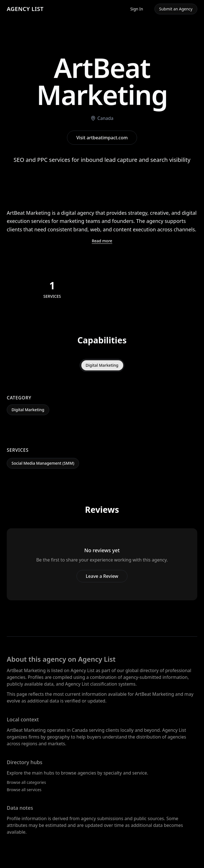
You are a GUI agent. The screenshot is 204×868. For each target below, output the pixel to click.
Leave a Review (102, 576)
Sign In (137, 9)
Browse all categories (26, 782)
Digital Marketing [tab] (102, 365)
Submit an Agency (176, 9)
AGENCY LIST (25, 9)
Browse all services (24, 790)
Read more (102, 241)
